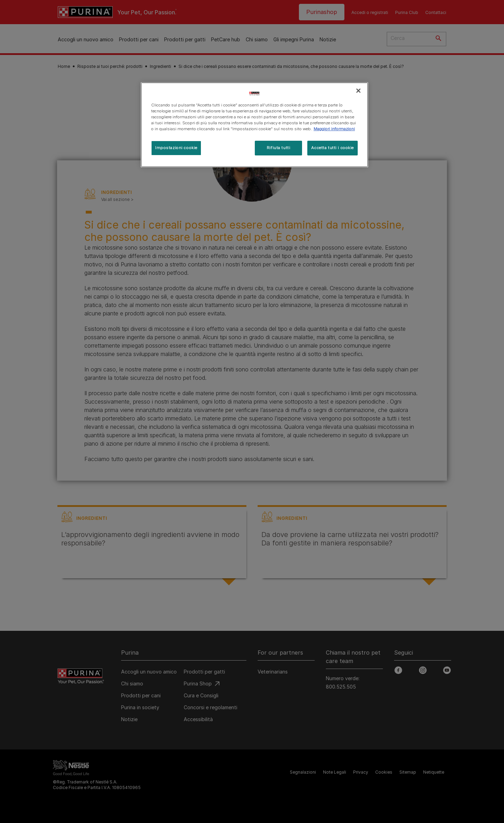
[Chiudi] (358, 91)
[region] (254, 125)
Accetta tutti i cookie (332, 148)
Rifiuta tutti (278, 148)
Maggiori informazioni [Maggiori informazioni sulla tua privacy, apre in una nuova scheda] (334, 129)
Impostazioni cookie (176, 148)
